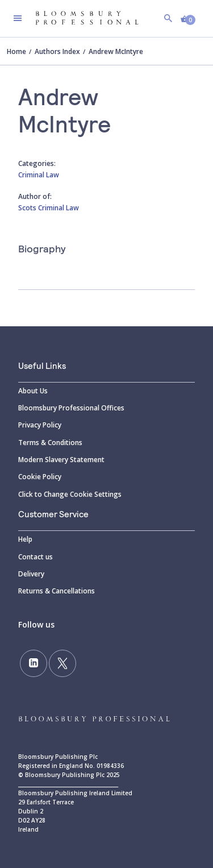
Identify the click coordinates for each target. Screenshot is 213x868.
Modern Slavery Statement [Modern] (61, 460)
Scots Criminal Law (49, 208)
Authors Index (57, 51)
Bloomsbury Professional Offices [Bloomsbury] (71, 408)
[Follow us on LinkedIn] (34, 663)
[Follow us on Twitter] (62, 663)
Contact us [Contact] (35, 557)
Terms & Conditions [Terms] (50, 443)
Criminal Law (39, 175)
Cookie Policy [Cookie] (40, 477)
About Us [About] (33, 391)
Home (16, 51)
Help (25, 539)
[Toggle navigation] (18, 18)
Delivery (31, 574)
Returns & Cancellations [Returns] (57, 591)
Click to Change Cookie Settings (70, 494)
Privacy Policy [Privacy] (40, 425)
